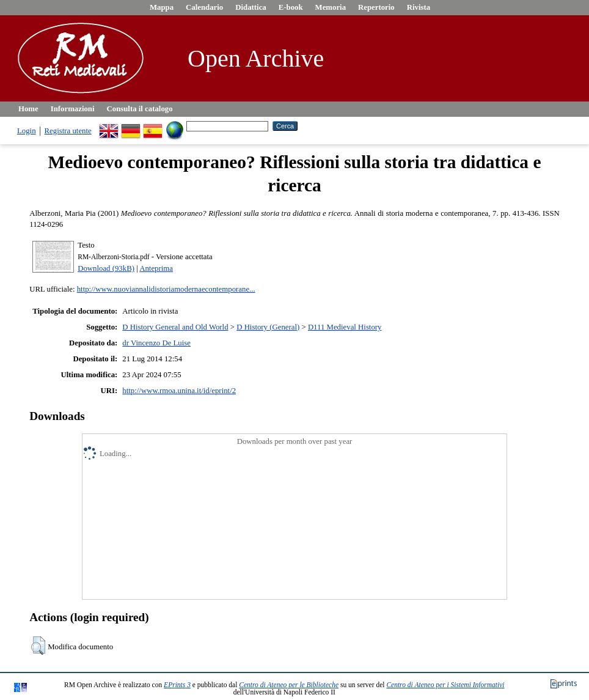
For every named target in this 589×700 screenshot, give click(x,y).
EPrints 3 (177, 685)
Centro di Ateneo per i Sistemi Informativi (445, 685)
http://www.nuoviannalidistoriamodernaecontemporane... (166, 289)
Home (28, 109)
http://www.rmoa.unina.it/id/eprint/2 (179, 391)
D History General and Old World (175, 327)
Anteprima (156, 268)
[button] (38, 646)
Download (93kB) (106, 268)
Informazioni (73, 109)
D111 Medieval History (345, 327)
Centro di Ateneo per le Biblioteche (289, 685)
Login (27, 131)
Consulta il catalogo (140, 109)
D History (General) (268, 327)
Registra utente (68, 131)
